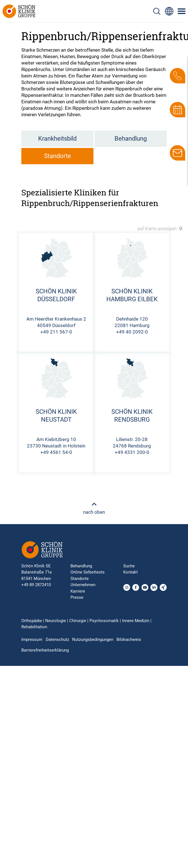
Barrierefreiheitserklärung (45, 650)
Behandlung (131, 139)
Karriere (78, 591)
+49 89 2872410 (36, 585)
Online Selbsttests (88, 572)
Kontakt (130, 572)
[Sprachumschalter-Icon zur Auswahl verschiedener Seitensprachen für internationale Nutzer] (169, 11)
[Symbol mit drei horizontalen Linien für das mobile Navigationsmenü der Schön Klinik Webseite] (182, 11)
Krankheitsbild (57, 139)
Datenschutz (57, 639)
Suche (129, 566)
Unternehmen (83, 585)
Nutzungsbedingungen (93, 639)
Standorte (58, 156)
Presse (77, 597)
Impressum (32, 639)
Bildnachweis (129, 639)
